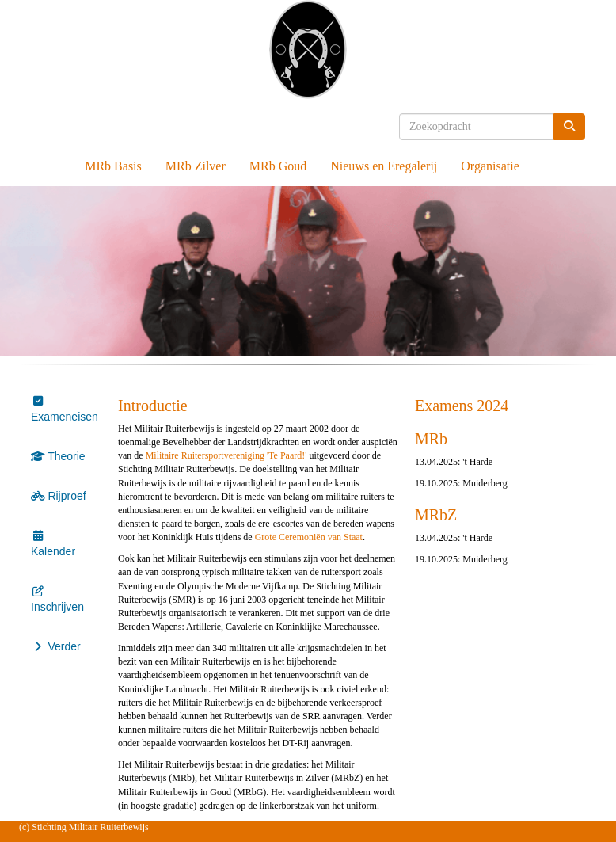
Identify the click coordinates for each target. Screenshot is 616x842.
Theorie (58, 456)
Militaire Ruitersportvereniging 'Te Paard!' (226, 455)
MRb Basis (113, 166)
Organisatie (490, 166)
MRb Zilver (196, 166)
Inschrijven (57, 600)
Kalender (53, 545)
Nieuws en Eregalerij (384, 166)
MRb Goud (278, 166)
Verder (56, 646)
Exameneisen (65, 410)
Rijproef (59, 496)
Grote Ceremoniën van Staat (309, 537)
